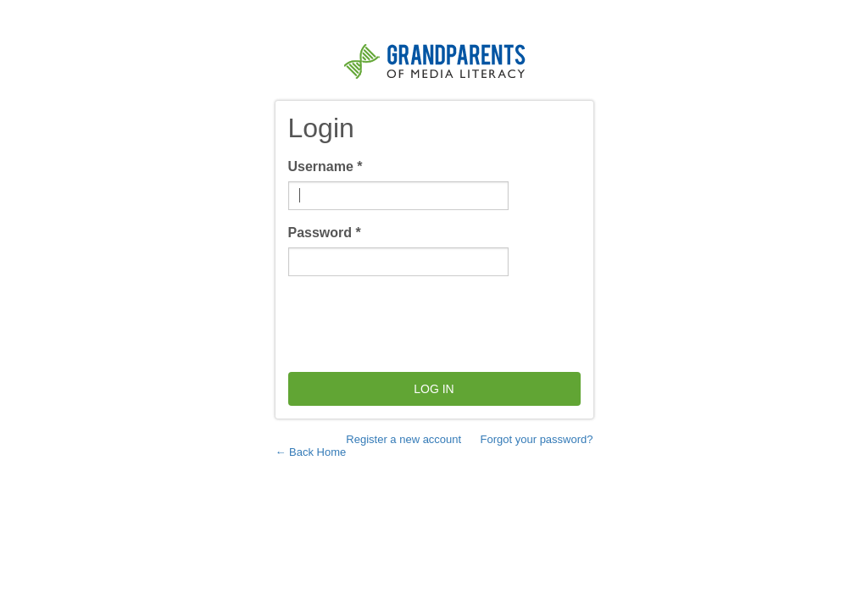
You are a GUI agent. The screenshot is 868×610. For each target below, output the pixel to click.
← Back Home (311, 452)
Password (325, 233)
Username (325, 166)
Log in (434, 389)
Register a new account (403, 439)
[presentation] (417, 322)
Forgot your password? (537, 439)
